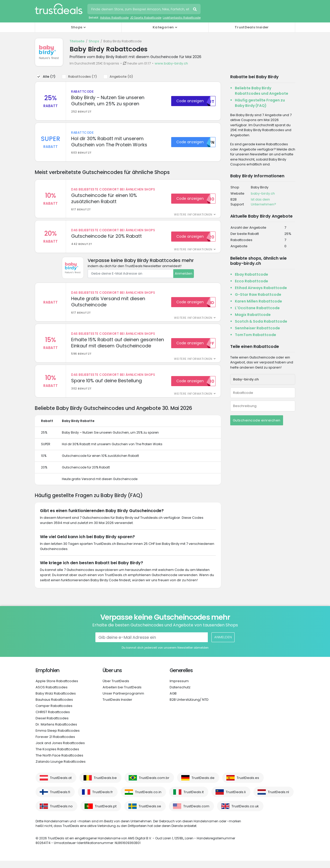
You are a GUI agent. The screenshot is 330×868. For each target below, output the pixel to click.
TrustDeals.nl (278, 799)
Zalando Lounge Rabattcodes (61, 769)
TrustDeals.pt (106, 813)
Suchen (195, 10)
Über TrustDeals (116, 688)
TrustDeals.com (196, 813)
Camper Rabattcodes (54, 713)
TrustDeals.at (61, 785)
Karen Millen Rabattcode (258, 301)
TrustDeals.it (194, 799)
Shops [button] (77, 27)
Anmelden (184, 277)
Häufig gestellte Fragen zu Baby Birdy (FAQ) (260, 103)
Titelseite (77, 41)
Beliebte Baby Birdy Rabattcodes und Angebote (262, 91)
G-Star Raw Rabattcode (258, 294)
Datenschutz (180, 694)
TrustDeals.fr (103, 799)
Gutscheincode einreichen (257, 420)
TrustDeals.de (203, 785)
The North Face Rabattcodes (59, 763)
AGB (173, 701)
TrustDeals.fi (60, 799)
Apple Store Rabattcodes (57, 688)
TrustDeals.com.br (154, 785)
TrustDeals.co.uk (245, 813)
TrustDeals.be (105, 785)
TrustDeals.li (236, 799)
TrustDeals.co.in (148, 799)
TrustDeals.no (61, 813)
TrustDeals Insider (252, 27)
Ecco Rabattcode (251, 281)
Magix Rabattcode (253, 315)
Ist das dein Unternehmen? (263, 202)
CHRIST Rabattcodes (53, 719)
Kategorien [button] (163, 27)
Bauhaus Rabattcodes (54, 707)
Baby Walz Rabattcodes (56, 701)
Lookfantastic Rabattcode (182, 18)
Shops (94, 41)
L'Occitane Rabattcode (257, 308)
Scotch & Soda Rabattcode (261, 321)
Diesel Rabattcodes (52, 725)
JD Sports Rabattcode (146, 18)
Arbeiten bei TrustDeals (122, 694)
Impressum (179, 688)
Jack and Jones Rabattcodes (60, 750)
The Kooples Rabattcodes (57, 756)
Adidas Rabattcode (114, 18)
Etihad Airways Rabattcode (261, 288)
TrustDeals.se (150, 813)
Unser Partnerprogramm (123, 701)
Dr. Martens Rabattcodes (56, 732)
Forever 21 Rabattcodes (55, 744)
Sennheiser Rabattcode (257, 328)
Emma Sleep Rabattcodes (58, 738)
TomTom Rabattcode (255, 335)
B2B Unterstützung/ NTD (189, 707)
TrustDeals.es (248, 785)
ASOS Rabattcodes (52, 694)
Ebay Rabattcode (251, 274)
